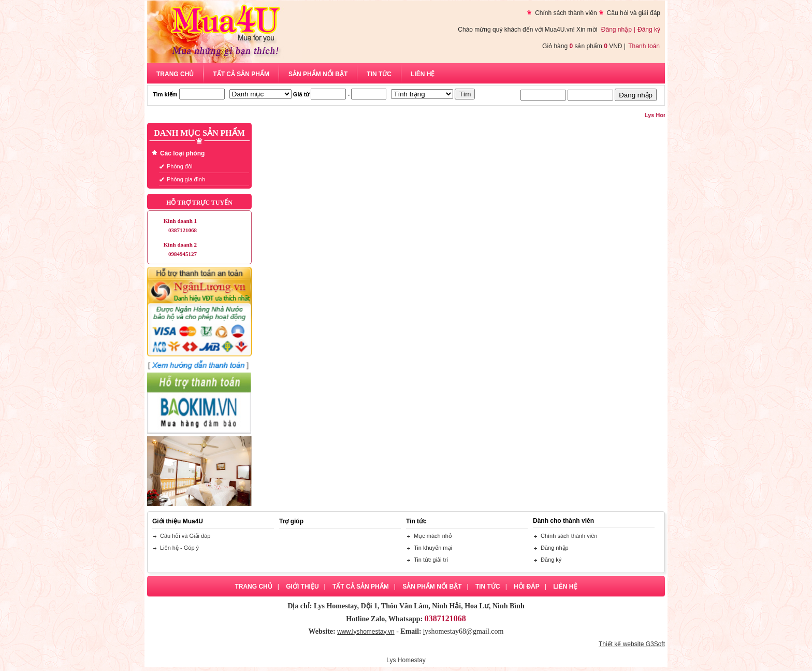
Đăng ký (649, 30)
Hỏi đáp (527, 587)
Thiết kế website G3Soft (632, 644)
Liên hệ (423, 74)
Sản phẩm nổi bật (318, 74)
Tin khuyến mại (433, 548)
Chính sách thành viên (566, 13)
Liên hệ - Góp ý (179, 548)
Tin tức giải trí (431, 560)
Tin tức (379, 74)
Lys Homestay (406, 660)
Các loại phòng (182, 153)
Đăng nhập (617, 30)
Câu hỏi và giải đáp (634, 13)
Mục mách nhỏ (433, 536)
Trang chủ (175, 74)
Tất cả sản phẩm (241, 74)
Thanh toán (644, 46)
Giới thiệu (302, 587)
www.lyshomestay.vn (366, 632)
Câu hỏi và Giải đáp (185, 536)
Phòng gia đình (186, 179)
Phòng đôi (180, 166)
